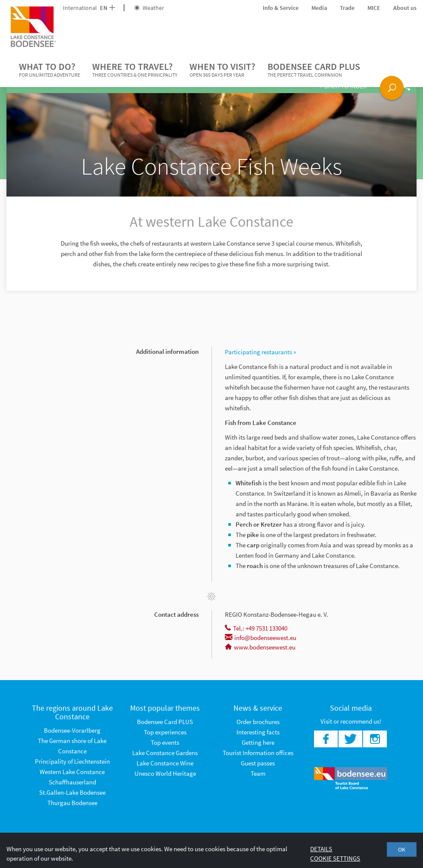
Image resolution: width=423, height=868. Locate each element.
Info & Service (281, 8)
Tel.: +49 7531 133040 (256, 628)
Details (321, 849)
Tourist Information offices (258, 753)
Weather (149, 8)
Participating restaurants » (260, 352)
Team (258, 773)
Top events (165, 742)
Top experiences (165, 732)
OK (402, 849)
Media (319, 8)
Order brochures (258, 722)
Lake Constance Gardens (165, 753)
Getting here (258, 742)
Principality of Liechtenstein (72, 761)
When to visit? (222, 70)
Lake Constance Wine (165, 763)
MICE (374, 8)
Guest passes (258, 763)
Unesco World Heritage (165, 773)
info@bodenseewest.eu (261, 638)
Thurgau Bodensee (72, 803)
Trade (347, 8)
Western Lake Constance (72, 772)
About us (405, 8)
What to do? (50, 70)
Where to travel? (135, 70)
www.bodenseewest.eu (260, 647)
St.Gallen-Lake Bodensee (72, 792)
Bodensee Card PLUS (314, 70)
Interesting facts (258, 732)
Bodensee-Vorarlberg (72, 730)
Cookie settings (335, 858)
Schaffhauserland (72, 782)
